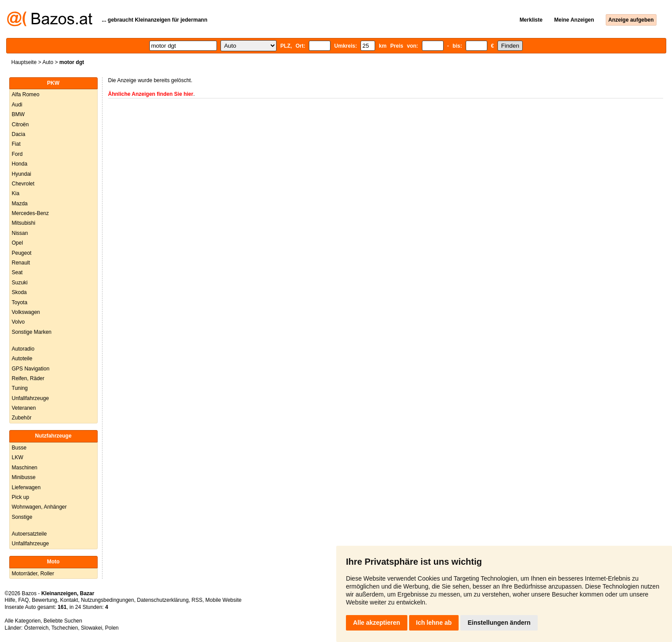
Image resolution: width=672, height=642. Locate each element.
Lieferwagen (26, 487)
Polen (112, 628)
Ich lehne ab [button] (434, 623)
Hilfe (10, 600)
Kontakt (69, 600)
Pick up (21, 497)
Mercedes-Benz (30, 213)
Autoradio (23, 349)
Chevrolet (23, 184)
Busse (19, 448)
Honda (20, 164)
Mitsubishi (24, 223)
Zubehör (22, 418)
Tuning (20, 388)
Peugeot (22, 253)
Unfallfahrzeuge (30, 398)
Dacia (19, 134)
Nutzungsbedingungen (107, 600)
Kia (16, 193)
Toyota (20, 302)
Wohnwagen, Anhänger (40, 507)
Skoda (19, 292)
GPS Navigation (31, 369)
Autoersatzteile (29, 534)
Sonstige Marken (32, 332)
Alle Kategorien (23, 621)
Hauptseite (24, 62)
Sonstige (22, 517)
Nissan (20, 233)
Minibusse (24, 477)
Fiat (16, 144)
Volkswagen (26, 312)
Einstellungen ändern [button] (499, 623)
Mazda (20, 204)
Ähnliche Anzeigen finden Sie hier (151, 94)
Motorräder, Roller (33, 574)
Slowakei (91, 628)
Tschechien (65, 628)
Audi (17, 105)
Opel (17, 243)
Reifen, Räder (28, 378)
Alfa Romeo (26, 94)
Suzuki (20, 283)
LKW (18, 457)
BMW (18, 114)
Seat (17, 272)
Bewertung (44, 600)
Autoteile (22, 359)
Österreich (36, 628)
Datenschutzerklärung (163, 600)
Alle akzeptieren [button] (377, 623)
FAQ (23, 600)
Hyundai (22, 174)
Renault (21, 263)
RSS (197, 600)
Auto (48, 62)
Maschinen (25, 468)
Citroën (21, 125)
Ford (17, 154)
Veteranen (24, 408)
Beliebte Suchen (63, 621)
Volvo (18, 322)
